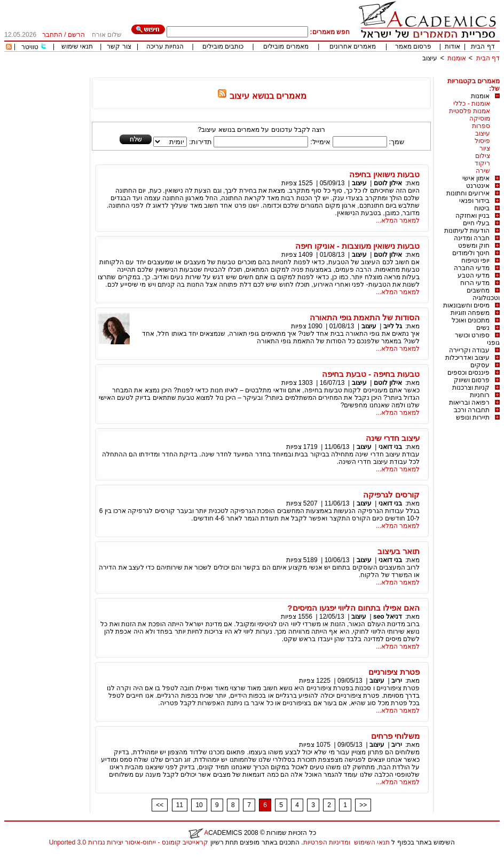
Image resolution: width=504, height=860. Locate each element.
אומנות (457, 58)
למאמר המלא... (398, 220)
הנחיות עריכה (165, 46)
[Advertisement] (305, 73)
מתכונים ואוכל (471, 320)
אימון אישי (476, 178)
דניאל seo (388, 617)
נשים (483, 328)
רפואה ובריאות (469, 403)
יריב (397, 681)
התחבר (52, 35)
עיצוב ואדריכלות (467, 358)
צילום (483, 156)
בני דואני (390, 447)
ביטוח (482, 208)
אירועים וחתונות (468, 193)
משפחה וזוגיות (470, 313)
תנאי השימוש (372, 842)
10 (199, 805)
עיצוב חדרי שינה (393, 438)
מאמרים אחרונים (353, 46)
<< (160, 805)
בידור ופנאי (474, 201)
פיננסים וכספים (468, 373)
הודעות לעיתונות (467, 231)
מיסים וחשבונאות (466, 305)
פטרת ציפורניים (394, 672)
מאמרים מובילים (286, 46)
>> (363, 805)
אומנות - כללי (472, 104)
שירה (483, 171)
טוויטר (30, 47)
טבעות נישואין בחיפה (384, 174)
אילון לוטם (388, 183)
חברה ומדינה (472, 238)
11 (180, 805)
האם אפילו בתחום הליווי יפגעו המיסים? (353, 608)
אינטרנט (478, 186)
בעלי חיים (476, 223)
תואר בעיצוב (399, 551)
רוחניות (480, 395)
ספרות (481, 126)
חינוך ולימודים (471, 253)
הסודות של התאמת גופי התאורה (365, 317)
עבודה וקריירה (469, 350)
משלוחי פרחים (395, 736)
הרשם (76, 35)
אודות (452, 46)
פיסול (482, 141)
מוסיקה (480, 119)
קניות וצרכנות (471, 388)
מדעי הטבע (474, 275)
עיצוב (430, 58)
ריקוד (482, 163)
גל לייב (393, 326)
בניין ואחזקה (472, 216)
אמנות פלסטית (470, 111)
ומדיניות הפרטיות (327, 842)
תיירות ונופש (473, 417)
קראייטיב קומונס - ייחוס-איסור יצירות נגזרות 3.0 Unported (129, 842)
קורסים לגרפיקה (391, 495)
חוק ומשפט (474, 246)
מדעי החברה (472, 268)
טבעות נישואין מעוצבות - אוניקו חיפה (358, 246)
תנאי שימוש (77, 46)
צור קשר (119, 46)
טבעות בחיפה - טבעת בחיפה (371, 374)
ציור (485, 148)
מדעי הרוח (475, 283)
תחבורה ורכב (472, 410)
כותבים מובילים (223, 46)
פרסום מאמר (413, 46)
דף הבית (483, 46)
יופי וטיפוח (475, 261)
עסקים (480, 365)
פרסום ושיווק (472, 380)
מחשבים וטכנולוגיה (483, 294)
